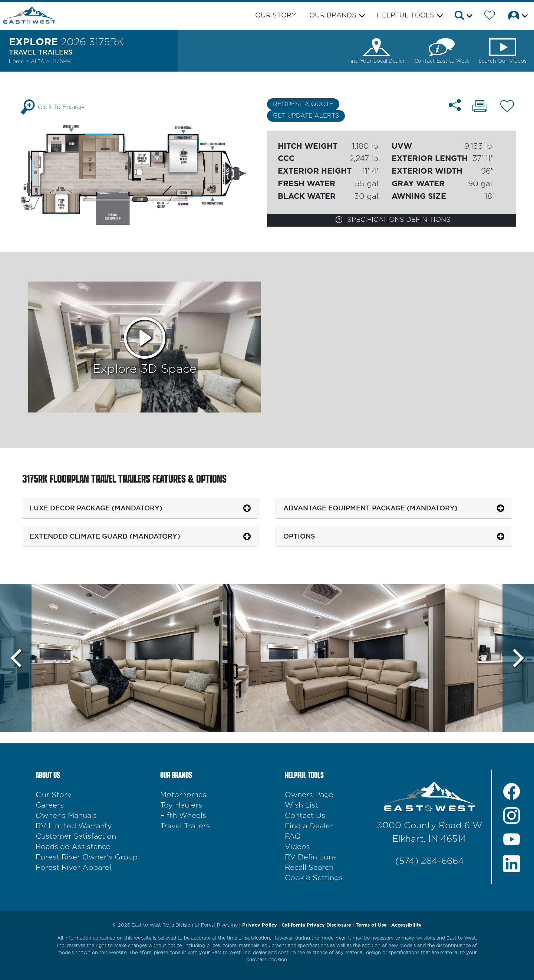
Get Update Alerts (306, 116)
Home (16, 62)
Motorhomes (183, 795)
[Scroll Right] (518, 658)
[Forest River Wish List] (490, 17)
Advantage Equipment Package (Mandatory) (370, 508)
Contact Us (305, 816)
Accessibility (406, 925)
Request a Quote (303, 104)
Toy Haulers (181, 805)
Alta (38, 62)
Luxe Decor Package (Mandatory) (96, 508)
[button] (463, 17)
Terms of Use (371, 925)
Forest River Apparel (73, 868)
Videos (297, 847)
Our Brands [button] (333, 16)
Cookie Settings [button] (314, 878)
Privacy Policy (260, 925)
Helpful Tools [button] (406, 16)
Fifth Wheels (183, 816)
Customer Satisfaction (76, 836)
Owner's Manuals (66, 816)
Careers (50, 805)
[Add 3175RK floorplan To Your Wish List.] (507, 108)
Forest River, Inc (219, 925)
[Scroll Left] (16, 658)
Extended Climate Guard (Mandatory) (105, 536)
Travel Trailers (185, 826)
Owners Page (309, 795)
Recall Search (309, 868)
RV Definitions (311, 857)
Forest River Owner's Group (87, 857)
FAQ (293, 836)
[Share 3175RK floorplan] (455, 105)
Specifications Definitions (393, 219)
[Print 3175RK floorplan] (480, 107)
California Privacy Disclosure (316, 925)
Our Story (276, 16)
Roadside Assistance (73, 847)
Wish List (301, 805)
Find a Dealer (309, 826)
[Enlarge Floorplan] (142, 175)
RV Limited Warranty (74, 826)
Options (299, 536)
